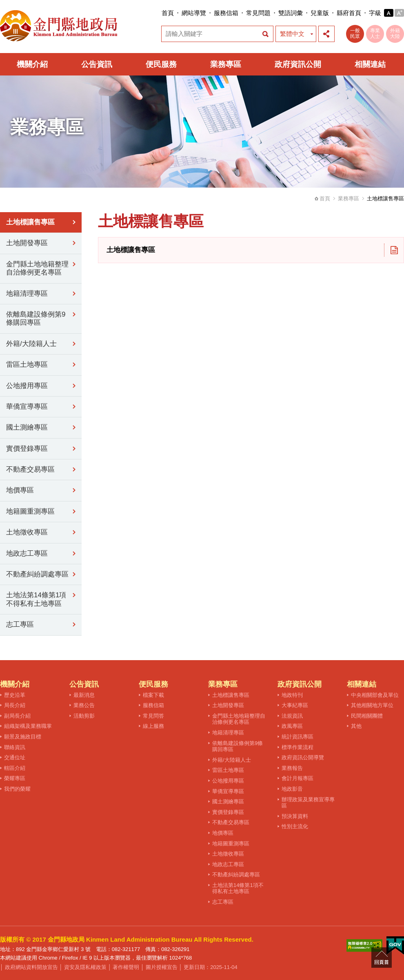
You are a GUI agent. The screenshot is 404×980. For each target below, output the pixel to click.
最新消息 (84, 695)
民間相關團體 (367, 716)
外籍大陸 (395, 33)
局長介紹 (15, 705)
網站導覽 (194, 13)
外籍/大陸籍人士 (31, 344)
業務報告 (292, 768)
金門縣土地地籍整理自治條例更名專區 (37, 268)
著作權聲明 (126, 967)
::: (159, 13)
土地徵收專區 (27, 532)
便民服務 (161, 64)
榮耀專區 (15, 778)
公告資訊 (97, 64)
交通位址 (15, 757)
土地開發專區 (27, 243)
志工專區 (20, 624)
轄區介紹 (15, 768)
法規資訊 (292, 716)
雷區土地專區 (27, 365)
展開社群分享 (326, 34)
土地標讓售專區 (30, 222)
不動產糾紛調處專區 (37, 574)
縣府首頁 (349, 13)
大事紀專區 (295, 705)
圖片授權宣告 (162, 967)
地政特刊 (292, 695)
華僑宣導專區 (27, 407)
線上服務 (153, 726)
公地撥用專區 (27, 386)
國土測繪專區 (27, 427)
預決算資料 (295, 816)
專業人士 (375, 33)
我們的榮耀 (17, 789)
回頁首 (382, 958)
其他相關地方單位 (372, 705)
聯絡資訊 (15, 747)
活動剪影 (84, 716)
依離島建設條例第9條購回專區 (36, 318)
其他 (356, 726)
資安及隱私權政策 (85, 967)
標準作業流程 (297, 747)
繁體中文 (292, 34)
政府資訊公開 (298, 64)
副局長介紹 (17, 716)
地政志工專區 (27, 553)
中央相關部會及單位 (375, 695)
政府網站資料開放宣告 (31, 967)
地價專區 (20, 490)
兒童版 (320, 13)
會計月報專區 (297, 778)
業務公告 (84, 705)
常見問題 (258, 13)
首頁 (168, 13)
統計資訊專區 (297, 737)
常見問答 (153, 716)
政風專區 (292, 726)
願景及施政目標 (23, 737)
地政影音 (292, 789)
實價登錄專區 (27, 449)
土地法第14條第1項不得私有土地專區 (36, 599)
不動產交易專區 (30, 469)
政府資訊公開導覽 (303, 757)
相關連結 (370, 64)
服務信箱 (226, 13)
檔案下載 (153, 695)
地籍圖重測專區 (30, 511)
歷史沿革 (15, 695)
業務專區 (226, 64)
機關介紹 (32, 64)
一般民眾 (355, 33)
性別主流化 (295, 826)
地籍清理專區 (27, 294)
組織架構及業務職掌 (28, 726)
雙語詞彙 (291, 13)
